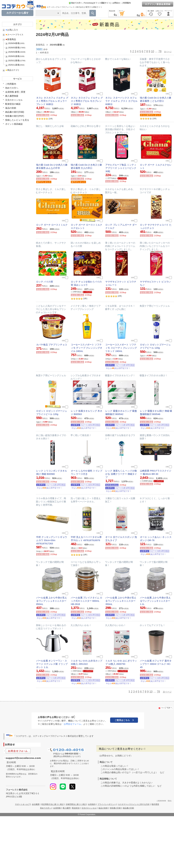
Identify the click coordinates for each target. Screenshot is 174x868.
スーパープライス (15, 35)
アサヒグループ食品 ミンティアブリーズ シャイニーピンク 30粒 (121, 168)
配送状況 (76, 808)
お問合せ (116, 3)
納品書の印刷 (128, 808)
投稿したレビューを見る (17, 120)
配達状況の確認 (13, 104)
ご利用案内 (126, 3)
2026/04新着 (14, 43)
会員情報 (57, 808)
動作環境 (155, 804)
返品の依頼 (11, 108)
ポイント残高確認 (14, 124)
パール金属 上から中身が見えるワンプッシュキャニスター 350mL (121, 601)
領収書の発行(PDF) (15, 116)
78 (160, 51)
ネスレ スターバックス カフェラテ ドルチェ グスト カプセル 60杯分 (121, 101)
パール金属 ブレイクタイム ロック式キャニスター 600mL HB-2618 (87, 601)
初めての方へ (75, 3)
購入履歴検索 (12, 96)
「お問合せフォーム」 (72, 724)
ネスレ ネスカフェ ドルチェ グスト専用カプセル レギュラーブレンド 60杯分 (52, 101)
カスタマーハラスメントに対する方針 (134, 804)
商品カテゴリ (13, 70)
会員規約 (92, 804)
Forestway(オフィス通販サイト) (97, 3)
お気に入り (12, 30)
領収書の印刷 (115, 808)
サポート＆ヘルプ (22, 804)
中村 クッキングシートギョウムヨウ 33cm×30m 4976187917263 (52, 540)
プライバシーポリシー (107, 804)
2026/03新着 (14, 48)
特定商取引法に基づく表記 (52, 804)
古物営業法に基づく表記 (76, 804)
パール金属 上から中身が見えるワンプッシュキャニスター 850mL (52, 601)
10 (153, 51)
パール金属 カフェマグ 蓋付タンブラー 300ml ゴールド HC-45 (156, 664)
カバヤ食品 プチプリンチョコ (52, 345)
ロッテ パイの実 (45, 282)
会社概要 (36, 804)
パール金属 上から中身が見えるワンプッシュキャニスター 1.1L (155, 601)
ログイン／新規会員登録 (158, 4)
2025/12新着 (14, 61)
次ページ (168, 52)
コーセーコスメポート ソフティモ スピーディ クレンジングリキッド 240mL (121, 348)
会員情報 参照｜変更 (15, 92)
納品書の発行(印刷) (15, 112)
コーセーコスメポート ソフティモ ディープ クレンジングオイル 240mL (87, 348)
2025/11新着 (14, 65)
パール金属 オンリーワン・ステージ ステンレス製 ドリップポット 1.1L (52, 664)
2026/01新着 (14, 56)
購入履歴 (66, 808)
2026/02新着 (14, 52)
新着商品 (11, 39)
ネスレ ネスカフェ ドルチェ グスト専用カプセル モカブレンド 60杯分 (87, 101)
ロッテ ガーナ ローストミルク (52, 225)
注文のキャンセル (14, 100)
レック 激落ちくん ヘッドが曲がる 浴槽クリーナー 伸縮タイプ (121, 474)
